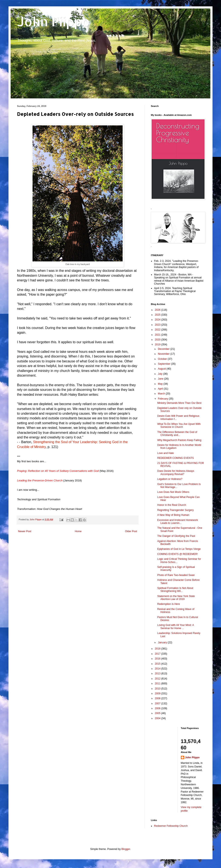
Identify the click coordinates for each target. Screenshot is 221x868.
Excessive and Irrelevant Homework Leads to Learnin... (178, 522)
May (161, 384)
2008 (158, 698)
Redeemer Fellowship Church (171, 826)
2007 (158, 703)
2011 (158, 684)
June (161, 379)
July (161, 374)
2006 (158, 708)
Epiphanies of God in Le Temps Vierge (179, 549)
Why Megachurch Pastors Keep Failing (179, 440)
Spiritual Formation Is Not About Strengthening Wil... (175, 590)
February (163, 399)
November (164, 354)
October (163, 359)
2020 (158, 340)
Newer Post (25, 531)
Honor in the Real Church (172, 505)
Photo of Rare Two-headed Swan (176, 575)
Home (78, 531)
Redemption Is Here (169, 604)
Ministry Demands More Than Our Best (179, 403)
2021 (158, 335)
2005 (158, 713)
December (164, 349)
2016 (158, 659)
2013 (158, 674)
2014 (158, 669)
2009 (158, 694)
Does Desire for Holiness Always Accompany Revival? (176, 472)
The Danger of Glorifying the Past (176, 536)
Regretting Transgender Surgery (175, 510)
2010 (158, 689)
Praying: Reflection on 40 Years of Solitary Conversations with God (58, 471)
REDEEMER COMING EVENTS (176, 458)
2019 (158, 345)
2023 (158, 325)
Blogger (126, 849)
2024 (158, 320)
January (163, 642)
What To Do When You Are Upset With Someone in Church (179, 425)
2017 (158, 654)
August (162, 369)
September (164, 364)
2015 (158, 664)
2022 (158, 330)
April (161, 389)
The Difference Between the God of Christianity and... (177, 434)
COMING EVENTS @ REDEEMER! (178, 554)
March (162, 394)
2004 (158, 718)
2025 (158, 315)
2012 (158, 679)
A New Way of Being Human (173, 515)
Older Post (131, 531)
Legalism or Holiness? (170, 479)
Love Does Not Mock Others (173, 492)
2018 (158, 649)
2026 (158, 310)
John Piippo (53, 21)
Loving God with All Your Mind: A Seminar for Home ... (176, 627)
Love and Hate (166, 453)
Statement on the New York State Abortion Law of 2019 (176, 598)
